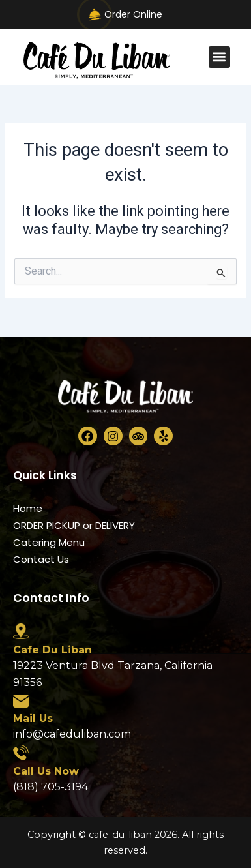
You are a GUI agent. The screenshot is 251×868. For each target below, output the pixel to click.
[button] (219, 57)
